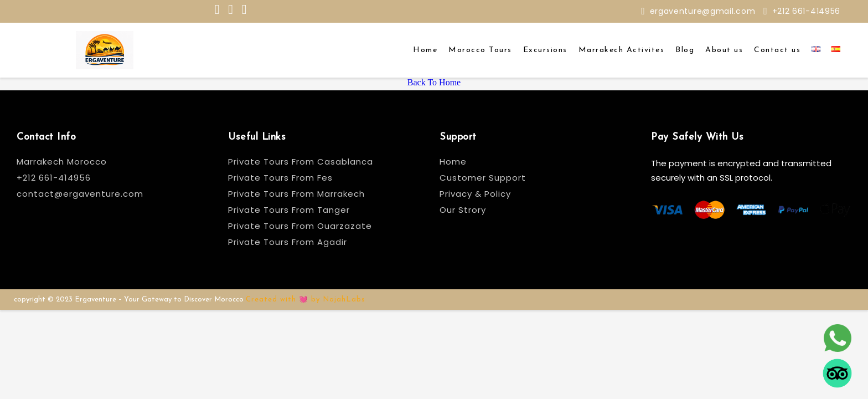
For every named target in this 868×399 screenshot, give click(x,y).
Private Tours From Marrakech (296, 194)
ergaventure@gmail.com (703, 11)
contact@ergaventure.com (80, 194)
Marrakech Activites (622, 50)
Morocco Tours (480, 50)
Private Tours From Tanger (289, 210)
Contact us (777, 50)
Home (425, 50)
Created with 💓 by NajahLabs (306, 300)
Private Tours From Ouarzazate (300, 226)
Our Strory (463, 210)
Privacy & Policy (475, 194)
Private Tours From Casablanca (302, 162)
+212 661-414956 (807, 11)
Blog (685, 50)
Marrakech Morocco (62, 162)
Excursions (545, 50)
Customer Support (483, 178)
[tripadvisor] (837, 372)
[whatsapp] (837, 336)
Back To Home (434, 82)
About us (724, 50)
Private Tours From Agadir (288, 242)
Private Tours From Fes (280, 178)
